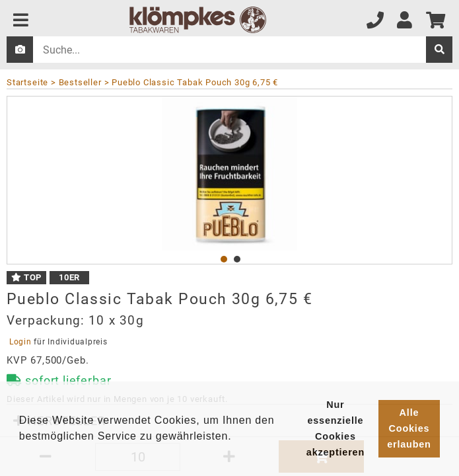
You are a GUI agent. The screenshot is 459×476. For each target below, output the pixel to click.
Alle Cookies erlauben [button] (409, 428)
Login (20, 342)
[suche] (439, 50)
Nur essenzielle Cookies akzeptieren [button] (335, 428)
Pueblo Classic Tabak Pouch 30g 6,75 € (195, 82)
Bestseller (80, 82)
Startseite (27, 82)
